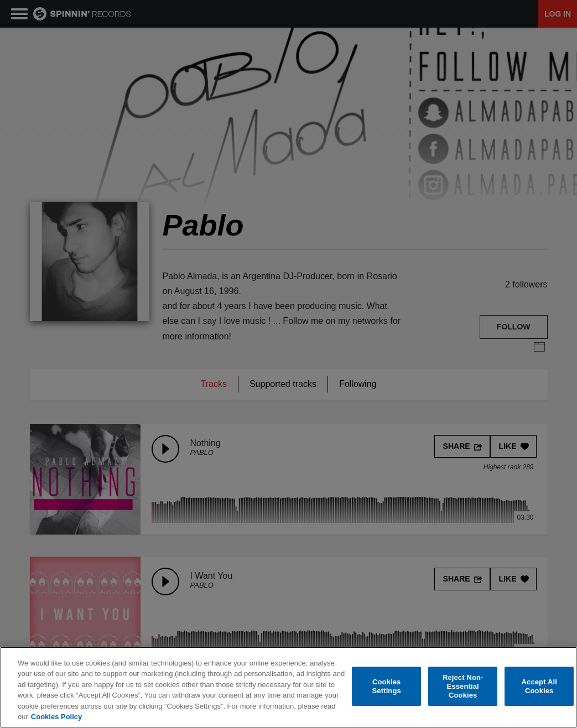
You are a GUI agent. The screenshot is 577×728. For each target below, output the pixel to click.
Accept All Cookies (539, 686)
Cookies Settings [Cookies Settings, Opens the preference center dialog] (387, 686)
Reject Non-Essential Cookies (463, 687)
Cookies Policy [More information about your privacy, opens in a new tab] (56, 717)
